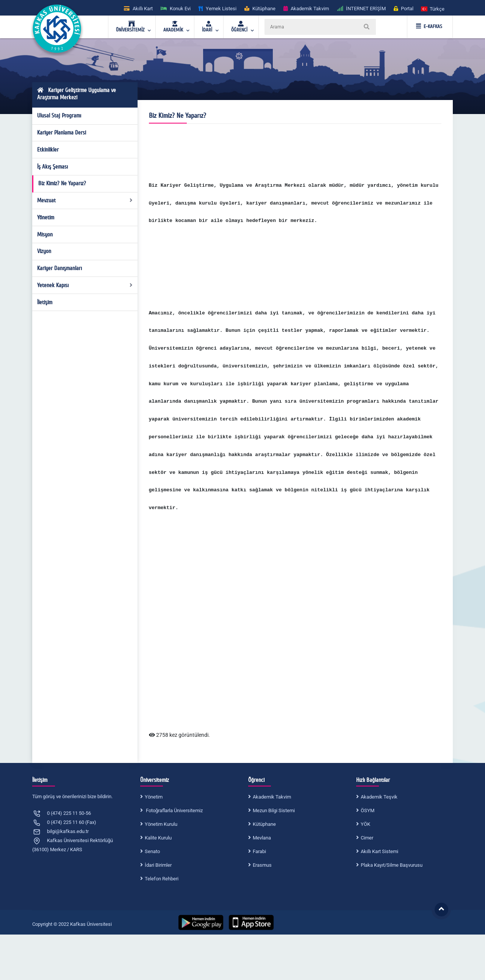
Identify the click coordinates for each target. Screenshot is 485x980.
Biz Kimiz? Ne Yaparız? (62, 183)
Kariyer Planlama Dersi (62, 133)
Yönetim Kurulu (161, 824)
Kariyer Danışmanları (59, 268)
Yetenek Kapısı (85, 285)
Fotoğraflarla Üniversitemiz (174, 810)
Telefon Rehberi (162, 879)
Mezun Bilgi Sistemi (274, 810)
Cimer (367, 838)
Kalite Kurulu (158, 838)
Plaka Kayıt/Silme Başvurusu (392, 865)
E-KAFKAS (429, 27)
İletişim (45, 302)
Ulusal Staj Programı (59, 116)
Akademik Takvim (272, 797)
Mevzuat (85, 200)
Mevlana (262, 838)
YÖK (365, 824)
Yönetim (46, 217)
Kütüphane (264, 824)
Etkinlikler (48, 150)
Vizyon (44, 251)
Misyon (45, 234)
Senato (152, 851)
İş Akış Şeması (52, 167)
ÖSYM (368, 810)
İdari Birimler (158, 865)
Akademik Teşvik (379, 797)
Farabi (259, 851)
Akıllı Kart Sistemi (379, 851)
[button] (433, 9)
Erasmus (262, 865)
